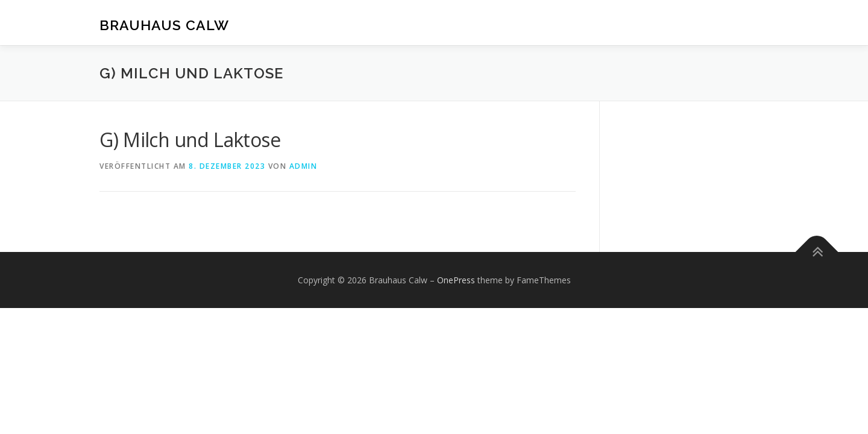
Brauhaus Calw (164, 24)
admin (303, 166)
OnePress (456, 280)
